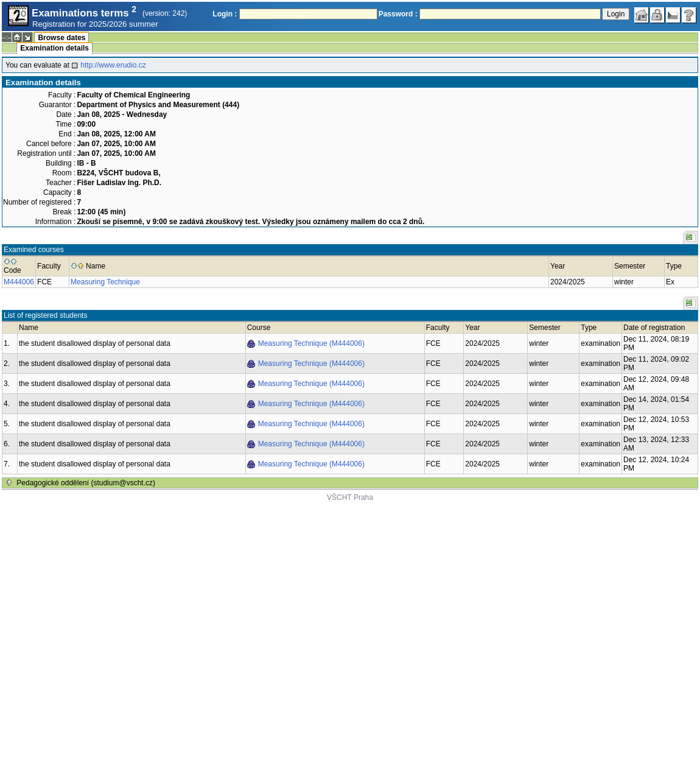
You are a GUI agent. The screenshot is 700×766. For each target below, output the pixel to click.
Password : (398, 14)
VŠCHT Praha (350, 497)
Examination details (54, 48)
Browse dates (61, 38)
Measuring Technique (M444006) (311, 343)
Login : (225, 14)
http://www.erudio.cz (113, 65)
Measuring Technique (105, 282)
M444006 (19, 282)
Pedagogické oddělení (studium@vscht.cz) (86, 483)
